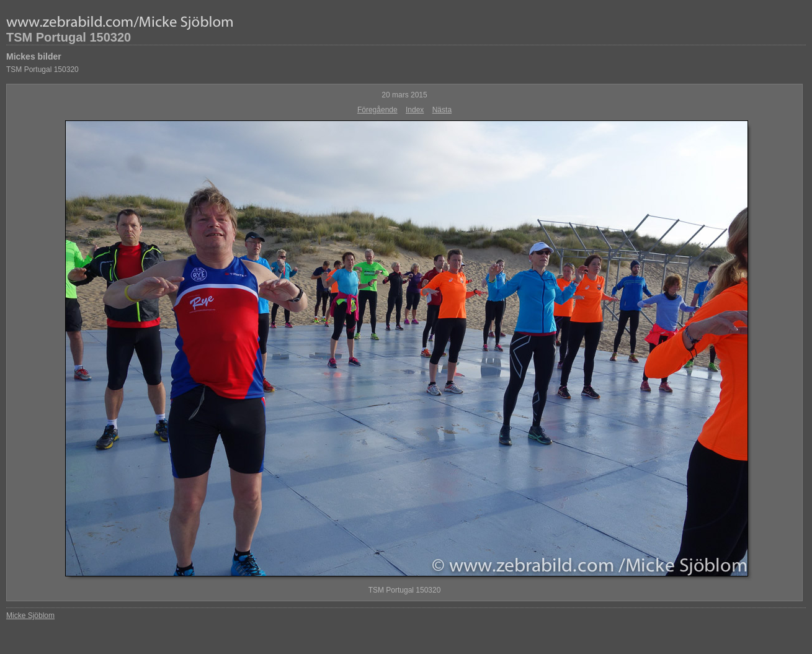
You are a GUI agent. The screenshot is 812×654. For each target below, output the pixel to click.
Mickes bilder (34, 56)
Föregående (377, 110)
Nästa (442, 110)
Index (415, 110)
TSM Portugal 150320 (69, 37)
